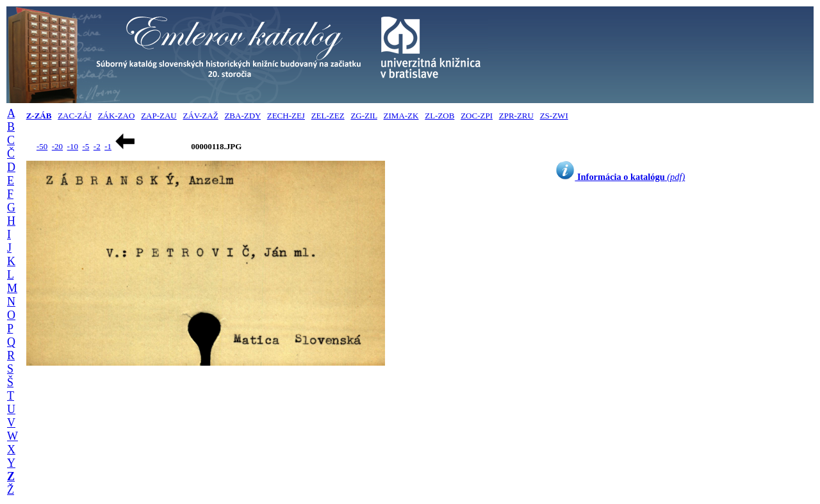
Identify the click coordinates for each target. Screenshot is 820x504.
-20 (57, 146)
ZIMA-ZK (401, 116)
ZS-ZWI (554, 116)
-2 (97, 146)
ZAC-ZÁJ (75, 116)
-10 (73, 146)
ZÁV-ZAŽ (201, 116)
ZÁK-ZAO (117, 116)
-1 (108, 146)
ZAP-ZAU (159, 116)
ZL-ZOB (439, 116)
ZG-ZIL (364, 116)
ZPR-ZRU (516, 116)
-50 (42, 146)
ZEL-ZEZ (328, 116)
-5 (86, 146)
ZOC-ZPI (477, 116)
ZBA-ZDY (242, 116)
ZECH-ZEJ (286, 116)
